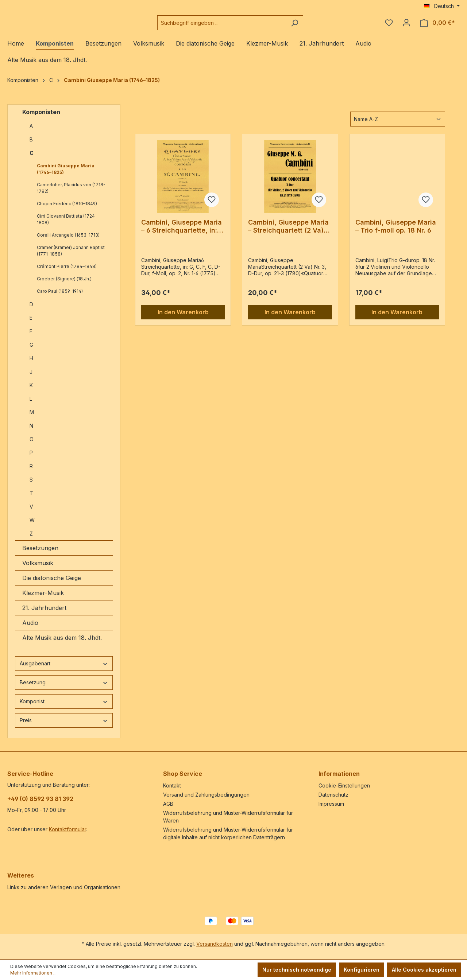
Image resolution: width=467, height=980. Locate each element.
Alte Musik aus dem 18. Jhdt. (62, 643)
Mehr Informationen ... (33, 973)
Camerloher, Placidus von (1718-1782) (71, 194)
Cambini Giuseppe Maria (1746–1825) (66, 175)
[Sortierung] (398, 125)
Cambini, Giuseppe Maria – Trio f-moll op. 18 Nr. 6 (396, 232)
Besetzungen (40, 554)
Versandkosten (215, 944)
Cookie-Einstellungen (344, 785)
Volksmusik (38, 569)
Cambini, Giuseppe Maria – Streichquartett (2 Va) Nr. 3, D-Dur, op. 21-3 (288, 232)
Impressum (331, 804)
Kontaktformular (67, 829)
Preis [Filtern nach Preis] (64, 726)
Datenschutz (333, 795)
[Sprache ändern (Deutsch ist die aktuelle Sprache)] (442, 6)
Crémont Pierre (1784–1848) (67, 272)
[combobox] (240, 26)
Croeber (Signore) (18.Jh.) (64, 285)
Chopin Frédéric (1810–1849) (67, 209)
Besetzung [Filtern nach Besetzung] (64, 688)
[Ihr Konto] (406, 26)
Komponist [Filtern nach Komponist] (64, 707)
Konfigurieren (362, 970)
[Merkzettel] (389, 26)
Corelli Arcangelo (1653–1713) (68, 241)
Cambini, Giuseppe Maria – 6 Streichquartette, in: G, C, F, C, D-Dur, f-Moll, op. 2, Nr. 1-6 (182, 232)
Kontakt (172, 785)
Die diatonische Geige (52, 584)
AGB (168, 804)
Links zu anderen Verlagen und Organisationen (64, 887)
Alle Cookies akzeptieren (424, 970)
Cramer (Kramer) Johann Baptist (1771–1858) (71, 256)
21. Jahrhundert (44, 614)
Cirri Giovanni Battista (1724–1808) (67, 225)
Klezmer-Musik (43, 599)
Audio (30, 629)
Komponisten (41, 118)
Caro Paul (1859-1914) (60, 297)
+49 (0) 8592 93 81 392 (40, 799)
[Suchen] (313, 26)
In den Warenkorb (183, 318)
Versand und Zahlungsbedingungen (206, 795)
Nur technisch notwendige (297, 970)
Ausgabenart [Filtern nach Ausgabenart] (64, 669)
